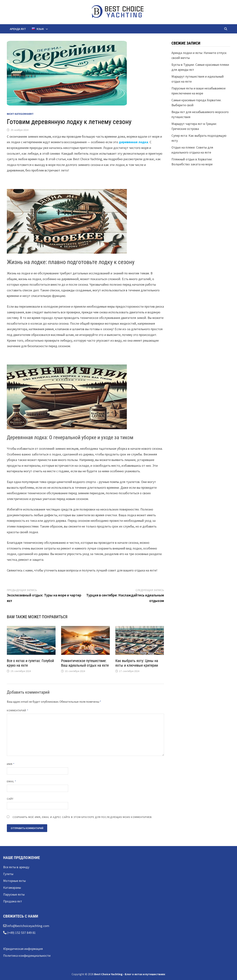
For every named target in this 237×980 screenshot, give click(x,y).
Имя (11, 764)
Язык (38, 29)
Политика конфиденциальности (27, 956)
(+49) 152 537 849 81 (21, 933)
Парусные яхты (14, 894)
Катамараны (12, 888)
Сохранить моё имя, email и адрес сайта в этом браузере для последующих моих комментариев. (83, 817)
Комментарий (18, 710)
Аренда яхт (18, 29)
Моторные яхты (14, 881)
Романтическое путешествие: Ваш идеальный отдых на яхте (85, 663)
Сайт (10, 799)
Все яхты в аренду (16, 867)
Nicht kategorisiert (20, 114)
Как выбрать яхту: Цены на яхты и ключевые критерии (137, 663)
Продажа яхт (13, 901)
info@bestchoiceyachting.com (28, 926)
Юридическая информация (23, 949)
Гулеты (8, 874)
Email (12, 781)
